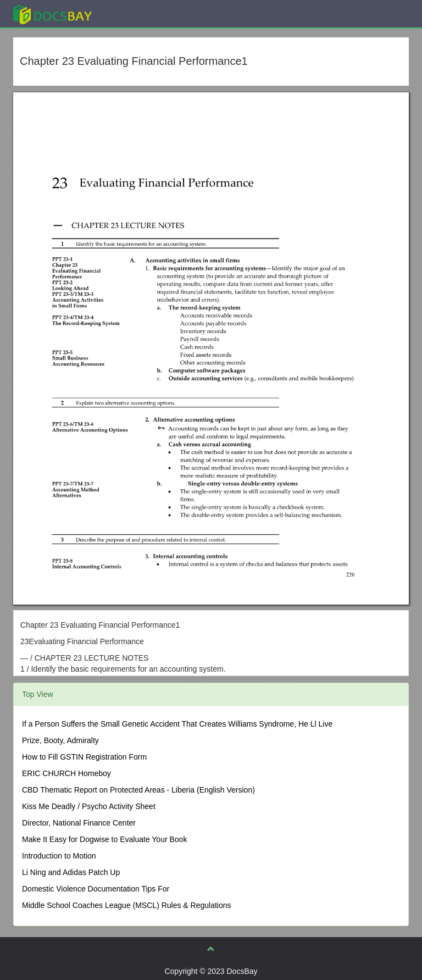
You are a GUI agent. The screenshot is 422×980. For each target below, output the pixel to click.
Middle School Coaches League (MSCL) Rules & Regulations (127, 905)
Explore (135, 13)
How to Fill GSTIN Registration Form (84, 757)
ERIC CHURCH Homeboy (66, 773)
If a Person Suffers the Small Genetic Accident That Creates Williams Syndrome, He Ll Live (177, 724)
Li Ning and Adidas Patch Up (71, 872)
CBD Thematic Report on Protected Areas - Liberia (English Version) (138, 790)
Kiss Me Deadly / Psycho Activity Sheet (89, 806)
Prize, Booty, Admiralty (60, 740)
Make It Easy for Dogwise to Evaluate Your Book (104, 839)
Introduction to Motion (59, 856)
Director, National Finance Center (79, 823)
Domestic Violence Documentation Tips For (96, 889)
